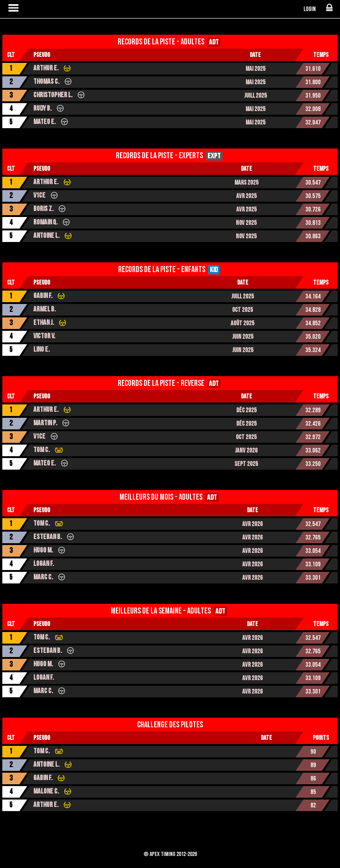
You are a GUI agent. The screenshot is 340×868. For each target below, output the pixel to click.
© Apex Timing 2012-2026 (170, 854)
